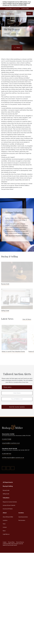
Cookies (5, 542)
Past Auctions (22, 520)
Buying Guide (6, 490)
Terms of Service (20, 542)
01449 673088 (25, 9)
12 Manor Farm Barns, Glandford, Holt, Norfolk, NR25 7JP (16, 450)
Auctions (13, 34)
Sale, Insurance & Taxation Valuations (16, 236)
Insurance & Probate (8, 509)
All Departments (8, 482)
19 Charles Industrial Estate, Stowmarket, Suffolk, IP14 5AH (16, 436)
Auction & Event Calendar (9, 505)
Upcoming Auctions (23, 517)
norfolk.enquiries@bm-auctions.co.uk (13, 458)
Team (4, 524)
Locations (5, 520)
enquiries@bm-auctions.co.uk (12, 9)
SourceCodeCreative (12, 545)
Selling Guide (6, 494)
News (19, 34)
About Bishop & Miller (8, 517)
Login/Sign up (6, 534)
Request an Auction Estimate (10, 502)
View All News (27, 319)
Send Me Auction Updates (17, 407)
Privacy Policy (11, 542)
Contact (5, 527)
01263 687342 (7, 454)
